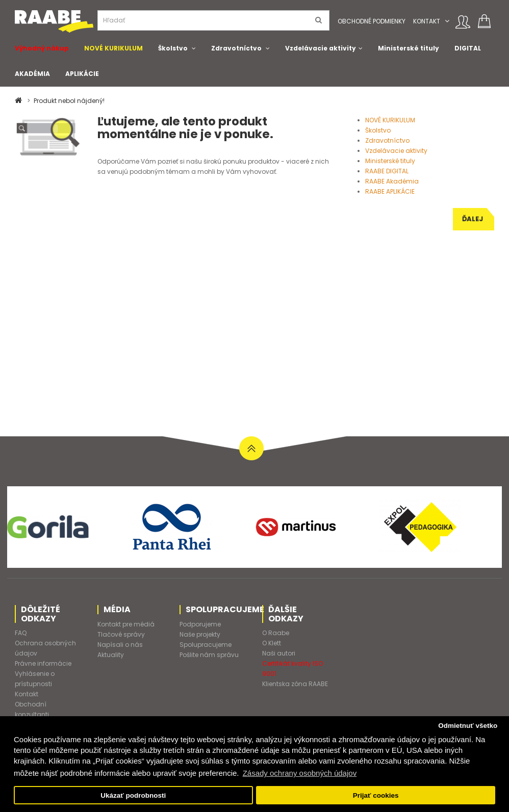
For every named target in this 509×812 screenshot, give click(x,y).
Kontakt (427, 21)
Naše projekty (200, 634)
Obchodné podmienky (372, 21)
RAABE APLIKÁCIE (390, 191)
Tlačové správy (121, 634)
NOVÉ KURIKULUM (113, 48)
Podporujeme (200, 624)
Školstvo (173, 48)
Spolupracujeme (206, 645)
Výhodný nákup (42, 48)
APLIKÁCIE (82, 74)
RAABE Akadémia (392, 181)
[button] (447, 21)
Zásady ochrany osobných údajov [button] (300, 773)
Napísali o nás (120, 645)
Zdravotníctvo (236, 48)
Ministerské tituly (409, 48)
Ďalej (473, 219)
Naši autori (279, 653)
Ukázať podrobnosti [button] (133, 795)
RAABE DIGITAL (387, 171)
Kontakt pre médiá (126, 624)
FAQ (21, 633)
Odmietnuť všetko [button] (468, 726)
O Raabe (276, 633)
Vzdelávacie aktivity (321, 48)
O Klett (272, 643)
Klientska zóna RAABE (295, 684)
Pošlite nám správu (209, 655)
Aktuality (111, 655)
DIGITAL (468, 48)
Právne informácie (43, 663)
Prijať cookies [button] (376, 795)
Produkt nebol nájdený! (69, 101)
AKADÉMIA (32, 74)
